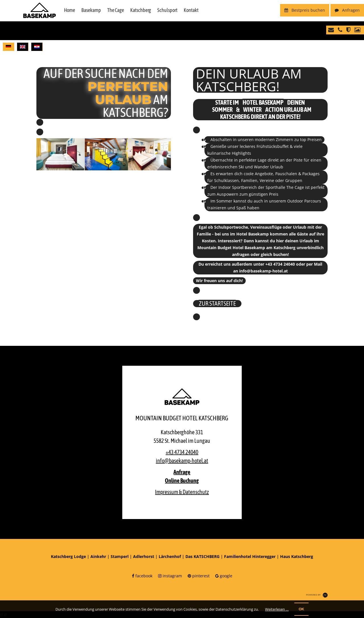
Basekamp (91, 10)
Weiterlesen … (277, 609)
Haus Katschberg (297, 556)
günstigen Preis (264, 194)
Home (70, 10)
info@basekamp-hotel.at (263, 271)
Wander (261, 167)
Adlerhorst (144, 556)
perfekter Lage (253, 160)
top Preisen (311, 139)
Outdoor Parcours (304, 201)
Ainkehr (98, 556)
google (224, 576)
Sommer (222, 109)
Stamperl (120, 556)
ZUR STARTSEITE (217, 303)
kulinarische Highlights (229, 153)
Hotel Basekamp (263, 102)
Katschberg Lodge (68, 556)
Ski (241, 167)
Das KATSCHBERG (202, 556)
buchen (305, 10)
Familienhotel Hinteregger (250, 556)
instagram (170, 576)
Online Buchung (182, 480)
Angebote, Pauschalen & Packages (287, 174)
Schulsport (167, 10)
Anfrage (182, 472)
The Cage (116, 10)
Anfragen (347, 10)
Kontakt (191, 10)
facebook (142, 576)
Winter (252, 109)
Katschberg (141, 10)
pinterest (199, 576)
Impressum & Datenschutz (182, 492)
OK (301, 609)
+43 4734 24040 (280, 264)
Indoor (225, 187)
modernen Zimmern (274, 139)
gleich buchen (274, 254)
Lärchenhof (170, 556)
